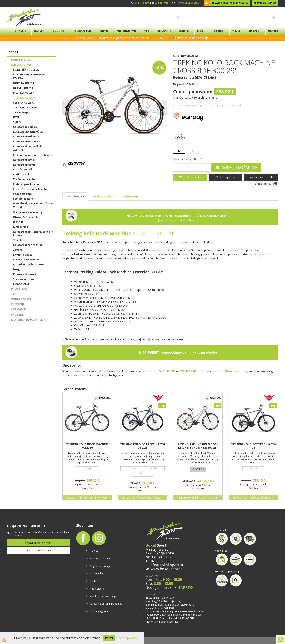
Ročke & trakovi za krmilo (30, 189)
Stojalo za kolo (23, 199)
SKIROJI (18, 122)
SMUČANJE (164, 31)
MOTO (104, 31)
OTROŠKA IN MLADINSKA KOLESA (29, 76)
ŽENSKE (184, 31)
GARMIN (39, 31)
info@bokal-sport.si (188, 3)
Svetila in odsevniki (26, 260)
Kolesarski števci (24, 165)
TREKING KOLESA (24, 98)
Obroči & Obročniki (26, 217)
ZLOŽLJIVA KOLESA (25, 107)
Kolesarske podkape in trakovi (33, 155)
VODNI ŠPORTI (21, 299)
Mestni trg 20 (157, 549)
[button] (162, 108)
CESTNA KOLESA (23, 103)
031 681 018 (162, 3)
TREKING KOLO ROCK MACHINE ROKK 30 (87, 446)
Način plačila (97, 589)
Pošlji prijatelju (226, 177)
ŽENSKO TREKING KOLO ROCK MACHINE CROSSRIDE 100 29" (198, 446)
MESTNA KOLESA (24, 93)
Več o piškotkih (129, 638)
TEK (147, 31)
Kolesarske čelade (25, 127)
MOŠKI (201, 31)
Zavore (18, 250)
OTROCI (219, 31)
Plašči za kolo (22, 174)
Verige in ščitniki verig (28, 212)
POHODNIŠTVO (126, 31)
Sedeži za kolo (22, 194)
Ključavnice (20, 227)
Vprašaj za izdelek (261, 177)
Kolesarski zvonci (25, 274)
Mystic (155, 38)
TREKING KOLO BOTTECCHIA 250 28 (253, 446)
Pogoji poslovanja (100, 559)
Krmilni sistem (22, 255)
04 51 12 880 (142, 3)
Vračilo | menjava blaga (103, 596)
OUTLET (273, 31)
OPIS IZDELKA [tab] (75, 196)
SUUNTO (59, 31)
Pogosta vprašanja (100, 566)
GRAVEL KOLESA (23, 88)
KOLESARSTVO (82, 31)
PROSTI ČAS (19, 289)
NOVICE (94, 551)
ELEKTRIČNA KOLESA (26, 70)
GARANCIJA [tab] (131, 196)
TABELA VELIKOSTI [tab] (104, 196)
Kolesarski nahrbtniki (27, 245)
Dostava (94, 581)
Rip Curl (167, 38)
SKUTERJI (17, 314)
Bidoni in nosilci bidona (29, 264)
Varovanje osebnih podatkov (106, 604)
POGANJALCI (21, 284)
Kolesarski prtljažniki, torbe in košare (33, 233)
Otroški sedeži (23, 169)
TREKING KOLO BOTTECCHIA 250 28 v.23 (142, 446)
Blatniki (18, 222)
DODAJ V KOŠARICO (239, 167)
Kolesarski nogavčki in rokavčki (28, 148)
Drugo (17, 269)
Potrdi (109, 638)
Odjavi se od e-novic (39, 550)
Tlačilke (18, 240)
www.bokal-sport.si (167, 569)
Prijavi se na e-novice (39, 543)
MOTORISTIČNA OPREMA (28, 320)
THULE (236, 31)
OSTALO (254, 31)
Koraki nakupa (98, 574)
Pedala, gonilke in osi (27, 184)
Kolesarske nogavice (27, 141)
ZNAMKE (20, 31)
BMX (16, 117)
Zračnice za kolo (24, 179)
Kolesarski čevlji (24, 160)
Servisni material (24, 279)
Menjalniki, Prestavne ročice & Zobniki (33, 205)
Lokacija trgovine (99, 611)
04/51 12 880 (167, 371)
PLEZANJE (18, 304)
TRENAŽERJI (20, 112)
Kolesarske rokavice (26, 136)
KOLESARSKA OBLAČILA (28, 132)
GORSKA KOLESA (24, 83)
